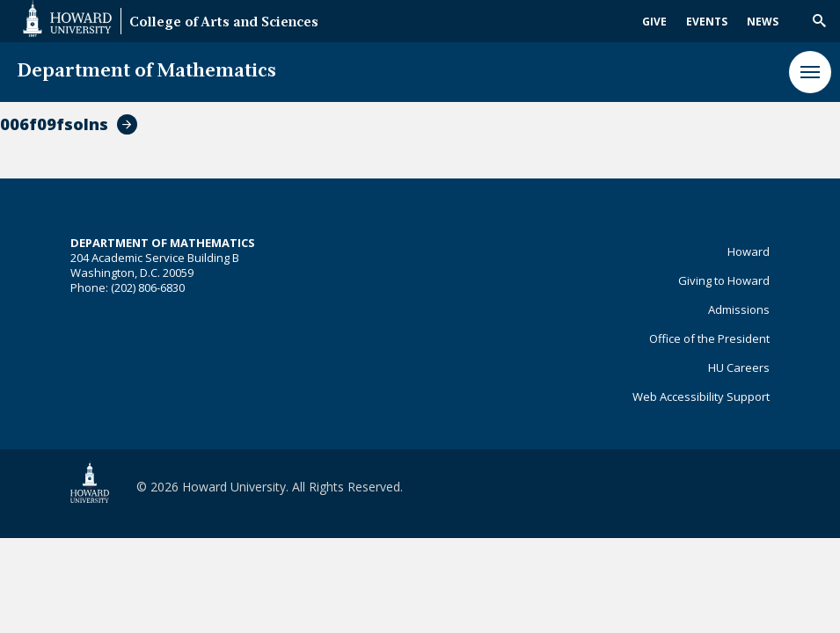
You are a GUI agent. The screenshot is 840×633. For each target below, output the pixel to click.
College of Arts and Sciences (224, 23)
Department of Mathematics (147, 72)
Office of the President (709, 338)
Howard (749, 251)
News (763, 22)
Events (707, 22)
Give (654, 22)
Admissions (739, 309)
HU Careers (739, 367)
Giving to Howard (724, 280)
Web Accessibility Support (701, 397)
